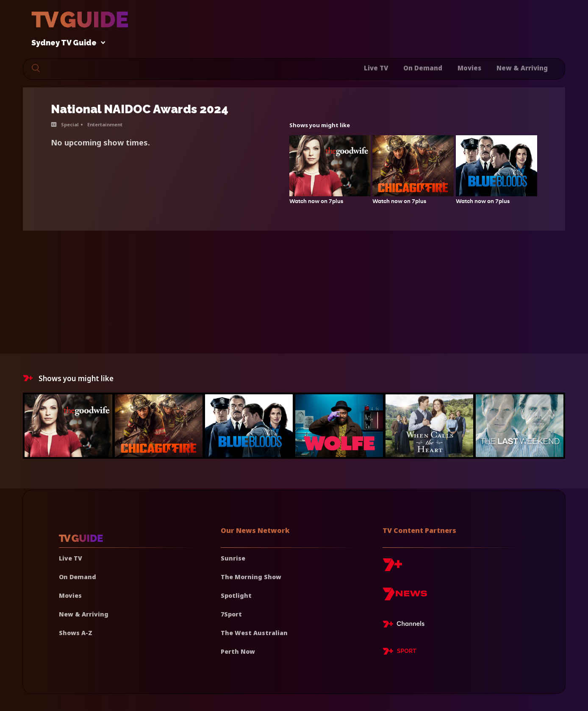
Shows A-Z (76, 633)
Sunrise (233, 558)
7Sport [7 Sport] (231, 614)
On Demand (423, 68)
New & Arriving (522, 68)
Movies (469, 68)
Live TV (376, 68)
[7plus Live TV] (406, 625)
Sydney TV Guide (66, 43)
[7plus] (392, 568)
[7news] (405, 597)
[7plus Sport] (399, 652)
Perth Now (238, 651)
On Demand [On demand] (78, 577)
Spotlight (236, 595)
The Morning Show (251, 577)
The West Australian (254, 633)
